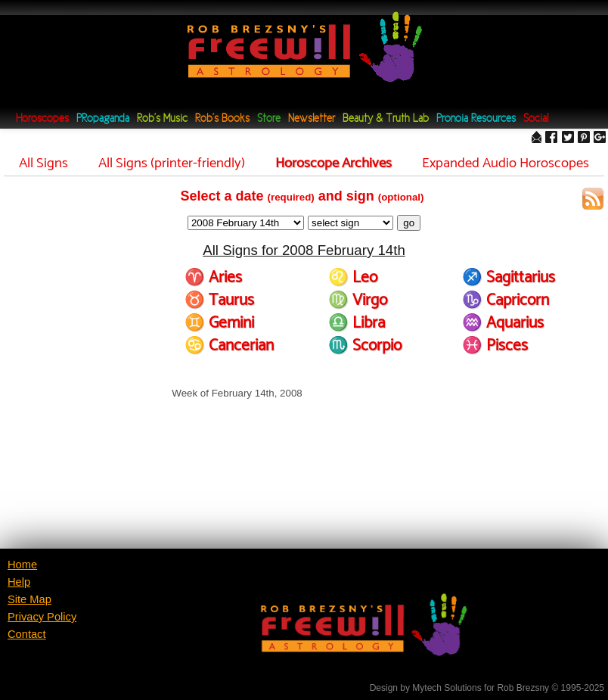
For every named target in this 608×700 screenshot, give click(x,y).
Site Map (29, 599)
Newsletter (312, 119)
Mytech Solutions (447, 688)
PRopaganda (103, 119)
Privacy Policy (42, 617)
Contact (27, 634)
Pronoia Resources (476, 119)
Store (269, 119)
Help (19, 582)
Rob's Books (222, 119)
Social (536, 119)
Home (22, 565)
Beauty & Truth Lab (386, 119)
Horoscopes (42, 119)
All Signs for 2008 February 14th (304, 250)
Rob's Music (162, 119)
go (409, 223)
